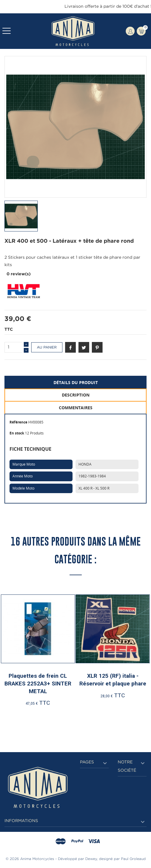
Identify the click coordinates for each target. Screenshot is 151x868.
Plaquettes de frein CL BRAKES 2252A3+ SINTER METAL (38, 683)
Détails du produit (76, 382)
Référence (18, 422)
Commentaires (76, 408)
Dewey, (92, 859)
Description (76, 395)
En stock (17, 433)
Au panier (47, 347)
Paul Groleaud (133, 859)
